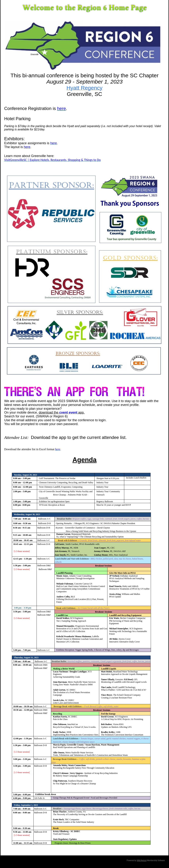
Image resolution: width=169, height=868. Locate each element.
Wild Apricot (142, 860)
